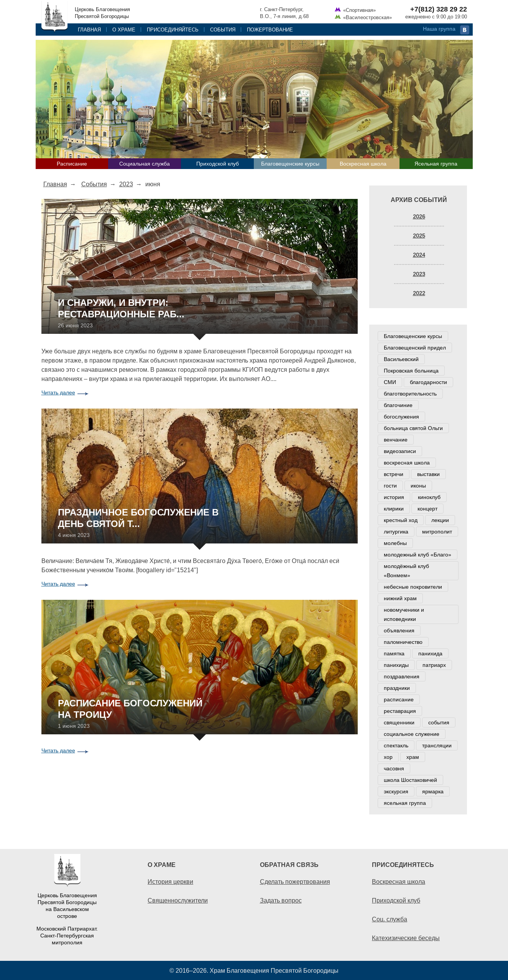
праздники (397, 688)
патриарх (434, 665)
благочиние (398, 405)
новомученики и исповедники (404, 614)
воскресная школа (407, 463)
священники (399, 722)
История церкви (170, 882)
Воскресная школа (363, 164)
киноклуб (429, 497)
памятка (394, 653)
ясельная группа (405, 803)
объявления (399, 630)
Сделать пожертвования (295, 882)
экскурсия (396, 791)
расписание (399, 699)
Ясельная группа (436, 164)
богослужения (401, 417)
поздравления (402, 676)
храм (413, 757)
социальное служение (412, 734)
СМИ (390, 382)
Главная (89, 30)
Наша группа (439, 29)
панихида (430, 653)
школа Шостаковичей (410, 780)
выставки (428, 474)
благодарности (428, 382)
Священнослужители (178, 900)
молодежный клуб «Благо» (418, 555)
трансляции (437, 745)
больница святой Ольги (413, 428)
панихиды (396, 665)
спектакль (396, 745)
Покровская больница (411, 371)
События (223, 30)
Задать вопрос (281, 900)
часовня (394, 768)
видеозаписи (400, 451)
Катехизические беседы (406, 938)
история (394, 497)
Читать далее (58, 392)
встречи (394, 474)
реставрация (400, 711)
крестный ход (401, 520)
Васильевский (401, 359)
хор (388, 757)
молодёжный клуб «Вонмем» (406, 571)
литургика (396, 532)
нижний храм (400, 598)
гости (390, 486)
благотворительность (410, 394)
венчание (396, 440)
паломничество (403, 642)
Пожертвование (270, 30)
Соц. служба (390, 919)
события (439, 722)
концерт (427, 509)
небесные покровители (413, 587)
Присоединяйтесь (173, 30)
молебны (395, 543)
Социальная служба (145, 164)
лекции (440, 520)
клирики (394, 509)
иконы (418, 486)
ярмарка (433, 791)
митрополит (437, 532)
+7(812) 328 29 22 (439, 9)
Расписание (72, 164)
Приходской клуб (218, 164)
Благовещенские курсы (290, 164)
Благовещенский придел (415, 348)
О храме (124, 30)
